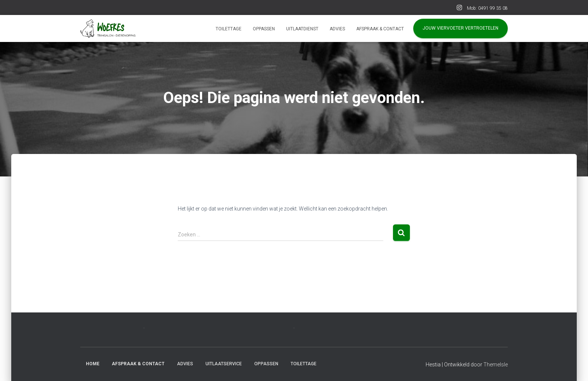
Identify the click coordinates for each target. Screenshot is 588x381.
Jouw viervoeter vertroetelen (460, 28)
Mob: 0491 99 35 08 (487, 8)
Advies (337, 29)
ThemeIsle (496, 365)
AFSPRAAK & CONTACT (380, 29)
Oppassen (264, 29)
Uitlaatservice (224, 364)
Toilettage (229, 29)
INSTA (459, 9)
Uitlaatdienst (302, 29)
